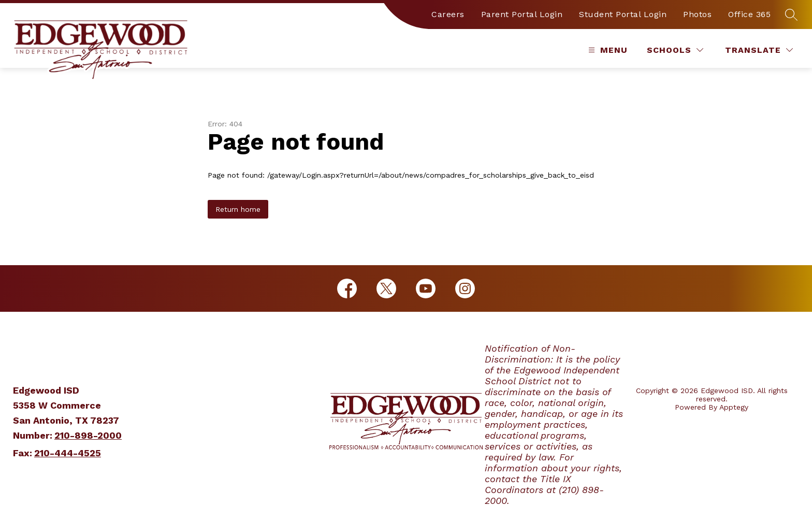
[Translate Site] (759, 50)
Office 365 (749, 14)
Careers (448, 14)
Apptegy (734, 407)
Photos (697, 14)
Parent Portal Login (522, 14)
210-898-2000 (88, 435)
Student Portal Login (623, 14)
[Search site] (791, 15)
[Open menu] (607, 50)
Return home (238, 209)
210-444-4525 (68, 453)
